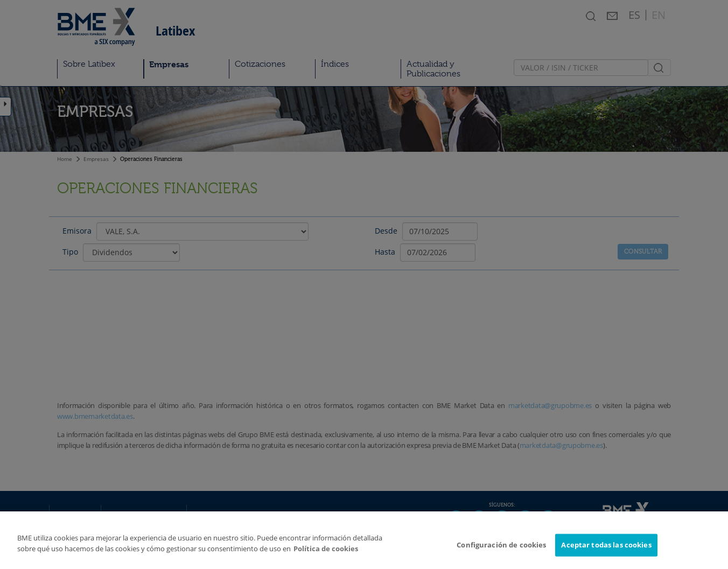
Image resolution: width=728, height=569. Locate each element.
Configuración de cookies (501, 548)
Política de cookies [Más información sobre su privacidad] (326, 552)
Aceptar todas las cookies (606, 548)
